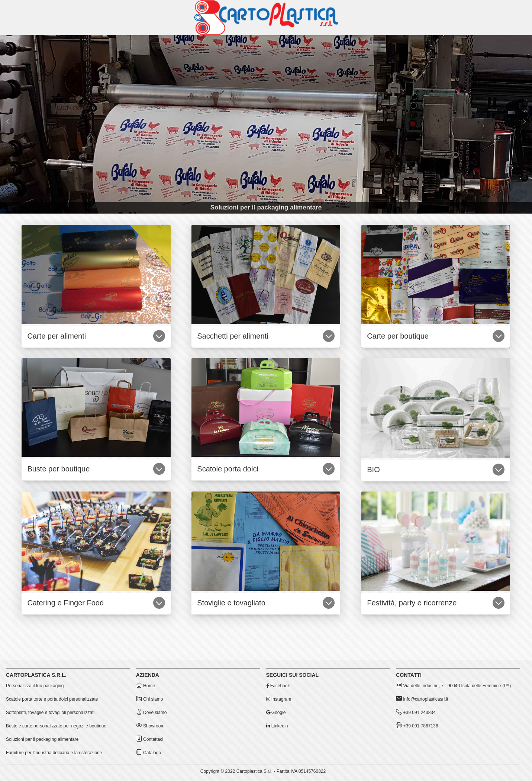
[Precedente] (7, 124)
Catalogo (149, 753)
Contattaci (150, 739)
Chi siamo (150, 699)
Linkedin (277, 726)
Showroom (150, 726)
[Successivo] (525, 124)
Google (276, 713)
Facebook (278, 686)
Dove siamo (151, 713)
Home (146, 686)
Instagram (279, 699)
